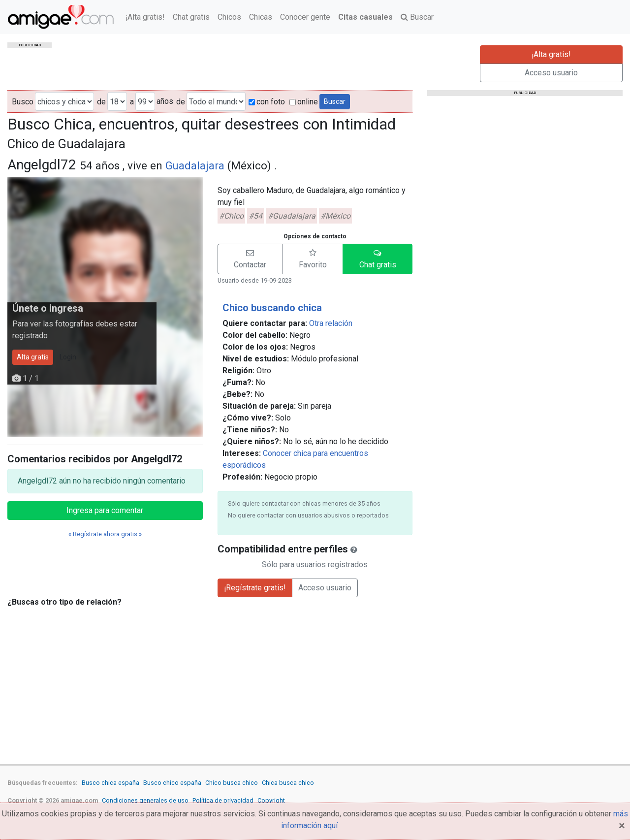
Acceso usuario (551, 73)
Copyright (271, 800)
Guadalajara (195, 165)
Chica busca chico (288, 783)
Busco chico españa (172, 783)
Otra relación (331, 323)
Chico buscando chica (272, 308)
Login (68, 357)
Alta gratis (33, 357)
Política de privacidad (223, 800)
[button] (250, 259)
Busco (23, 102)
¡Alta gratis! (145, 17)
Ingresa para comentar (105, 510)
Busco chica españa (110, 783)
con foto (267, 102)
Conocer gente (305, 17)
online (304, 102)
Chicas (261, 17)
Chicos (229, 17)
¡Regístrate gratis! (255, 588)
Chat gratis (191, 17)
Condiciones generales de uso (145, 800)
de (101, 102)
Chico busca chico (232, 783)
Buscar (417, 17)
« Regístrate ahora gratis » (105, 534)
